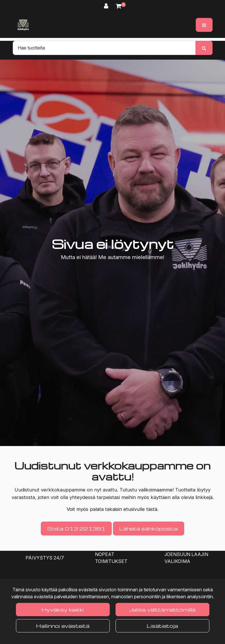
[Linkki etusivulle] (23, 25)
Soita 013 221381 (76, 528)
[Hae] (104, 48)
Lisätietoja (162, 626)
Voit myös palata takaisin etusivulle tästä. (112, 509)
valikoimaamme (156, 490)
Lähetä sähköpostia (149, 528)
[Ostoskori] (119, 6)
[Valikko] (204, 25)
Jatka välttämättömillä (162, 609)
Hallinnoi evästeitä (63, 626)
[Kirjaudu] (107, 6)
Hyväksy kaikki (63, 609)
